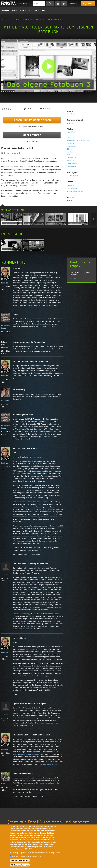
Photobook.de (71, 146)
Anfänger (70, 123)
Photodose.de (71, 166)
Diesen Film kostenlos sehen (32, 120)
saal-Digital (70, 152)
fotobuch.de (71, 143)
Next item (94, 219)
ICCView (69, 149)
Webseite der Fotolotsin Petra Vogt (78, 140)
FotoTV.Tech (71, 132)
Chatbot (15, 856)
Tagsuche (64, 4)
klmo (3, 784)
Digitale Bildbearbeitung (75, 191)
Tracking (15, 853)
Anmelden (74, 4)
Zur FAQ (73, 278)
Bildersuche (58, 4)
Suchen (50, 4)
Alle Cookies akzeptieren (20, 865)
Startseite (7, 19)
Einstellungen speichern (20, 860)
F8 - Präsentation (72, 176)
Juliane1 (5, 575)
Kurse (14, 11)
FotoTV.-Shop (39, 11)
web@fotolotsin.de (50, 764)
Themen (5, 11)
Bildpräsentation (72, 189)
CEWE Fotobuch (72, 164)
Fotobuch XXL (71, 158)
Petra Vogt (70, 114)
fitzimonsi (5, 401)
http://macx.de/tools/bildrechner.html (26, 754)
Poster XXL (70, 161)
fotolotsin (5, 283)
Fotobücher (54, 19)
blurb (68, 155)
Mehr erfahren (32, 135)
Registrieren (88, 4)
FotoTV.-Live (25, 11)
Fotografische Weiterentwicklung (30, 19)
